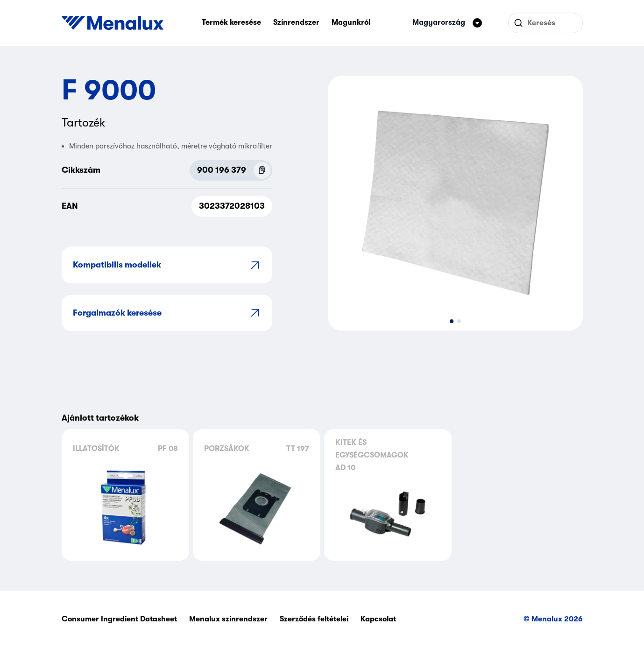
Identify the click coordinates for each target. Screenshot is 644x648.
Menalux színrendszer (228, 619)
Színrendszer (296, 22)
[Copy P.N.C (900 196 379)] (262, 170)
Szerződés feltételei (314, 619)
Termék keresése (231, 22)
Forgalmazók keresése (167, 313)
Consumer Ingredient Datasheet (119, 619)
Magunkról (351, 22)
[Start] (113, 23)
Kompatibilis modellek (167, 265)
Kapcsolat (378, 619)
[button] (452, 321)
